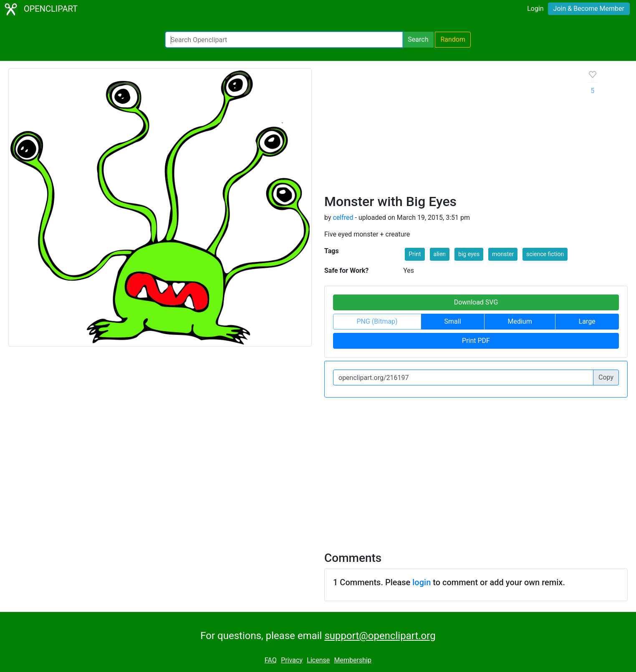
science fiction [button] (545, 254)
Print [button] (415, 254)
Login (535, 9)
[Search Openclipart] (284, 40)
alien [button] (440, 254)
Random (453, 39)
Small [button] (453, 321)
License (318, 660)
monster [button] (503, 254)
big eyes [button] (469, 254)
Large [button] (587, 321)
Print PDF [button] (476, 341)
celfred (343, 218)
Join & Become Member (589, 9)
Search (418, 39)
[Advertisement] (450, 131)
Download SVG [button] (476, 302)
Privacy (292, 660)
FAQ (271, 660)
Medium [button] (520, 321)
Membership (353, 660)
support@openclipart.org (380, 636)
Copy (606, 377)
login (421, 582)
